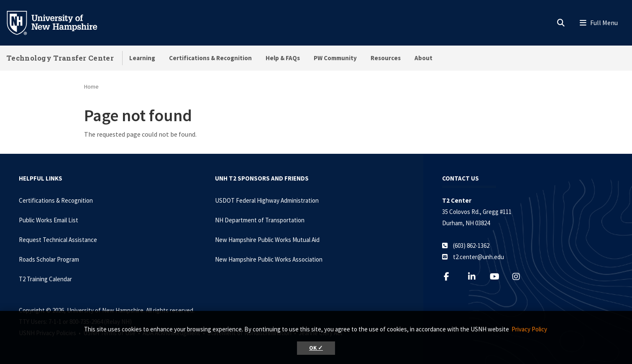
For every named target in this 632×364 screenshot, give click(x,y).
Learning (142, 58)
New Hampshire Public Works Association (269, 259)
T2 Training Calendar (45, 279)
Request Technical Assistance (58, 240)
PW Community (335, 58)
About (423, 58)
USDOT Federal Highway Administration (267, 200)
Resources (386, 58)
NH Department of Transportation (260, 220)
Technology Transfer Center (60, 58)
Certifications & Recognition (210, 58)
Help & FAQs (283, 58)
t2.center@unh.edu (478, 257)
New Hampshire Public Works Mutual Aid (267, 240)
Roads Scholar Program (49, 259)
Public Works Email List (49, 220)
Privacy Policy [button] (529, 329)
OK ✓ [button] (316, 348)
